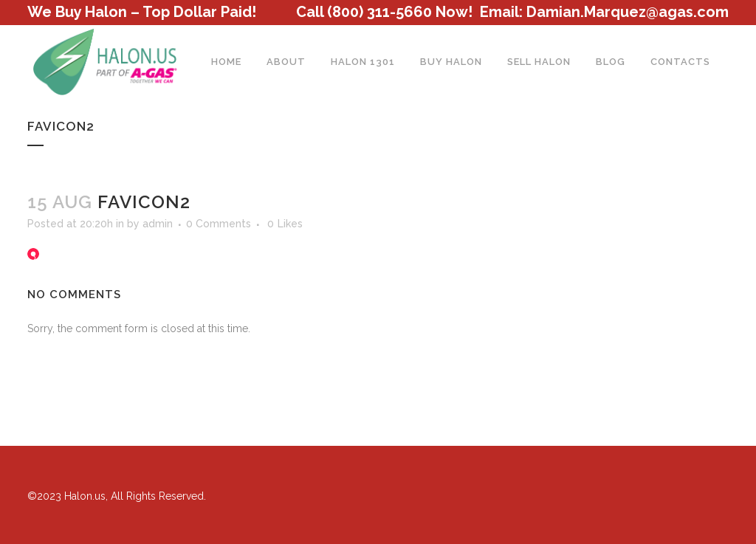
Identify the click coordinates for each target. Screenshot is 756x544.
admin (158, 224)
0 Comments (219, 224)
